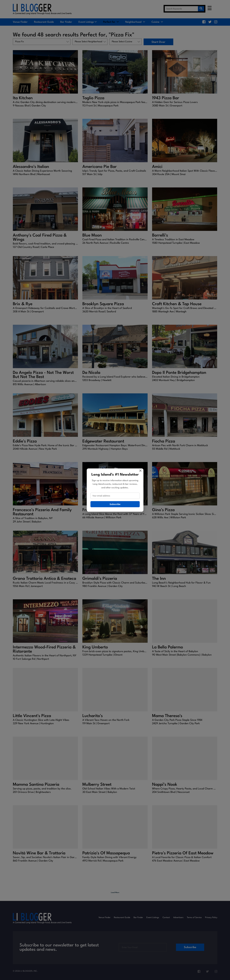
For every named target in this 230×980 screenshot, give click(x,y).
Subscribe (115, 504)
